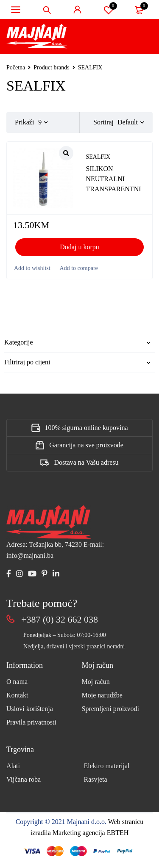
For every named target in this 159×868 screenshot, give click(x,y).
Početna (16, 68)
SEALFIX (98, 157)
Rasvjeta (96, 779)
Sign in (78, 10)
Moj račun (96, 682)
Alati (13, 766)
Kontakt (17, 695)
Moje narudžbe (102, 695)
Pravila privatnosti (31, 722)
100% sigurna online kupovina (86, 428)
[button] (79, 247)
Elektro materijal (107, 766)
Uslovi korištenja (30, 709)
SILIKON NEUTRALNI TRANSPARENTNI (114, 179)
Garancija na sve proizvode (86, 445)
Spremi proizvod (109, 10)
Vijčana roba (24, 779)
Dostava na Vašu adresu (86, 462)
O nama (17, 682)
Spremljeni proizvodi (111, 709)
